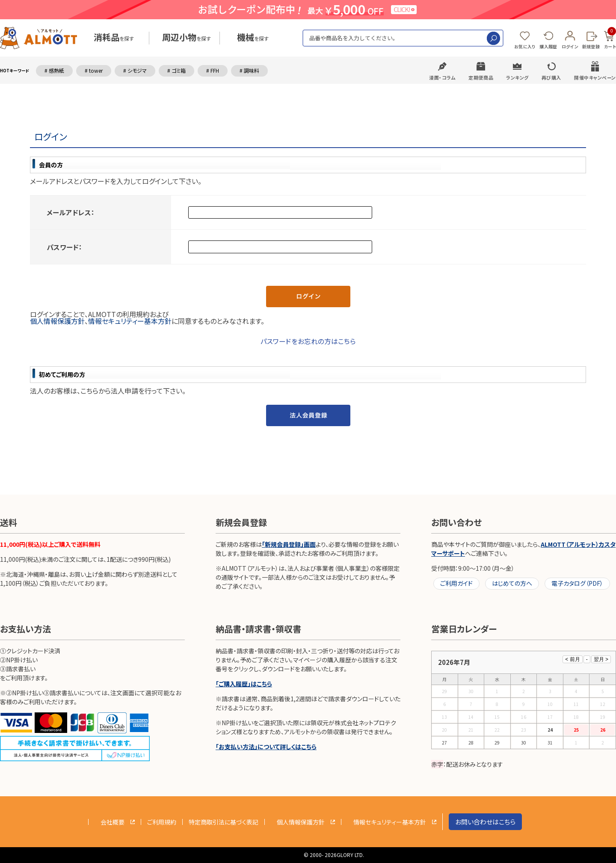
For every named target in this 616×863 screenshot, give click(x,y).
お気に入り (525, 46)
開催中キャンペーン (595, 77)
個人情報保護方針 (57, 321)
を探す (114, 38)
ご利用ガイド (456, 583)
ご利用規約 (162, 822)
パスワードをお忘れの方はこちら (308, 341)
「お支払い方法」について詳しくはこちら (266, 747)
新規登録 (591, 46)
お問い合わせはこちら (485, 822)
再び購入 (551, 77)
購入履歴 (548, 46)
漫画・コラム (442, 77)
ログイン (570, 46)
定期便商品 (481, 77)
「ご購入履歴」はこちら (244, 684)
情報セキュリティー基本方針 (130, 321)
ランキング (517, 77)
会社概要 (113, 822)
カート (610, 39)
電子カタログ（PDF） (577, 583)
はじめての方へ (512, 583)
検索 (493, 38)
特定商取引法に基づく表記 (224, 822)
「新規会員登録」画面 (289, 544)
